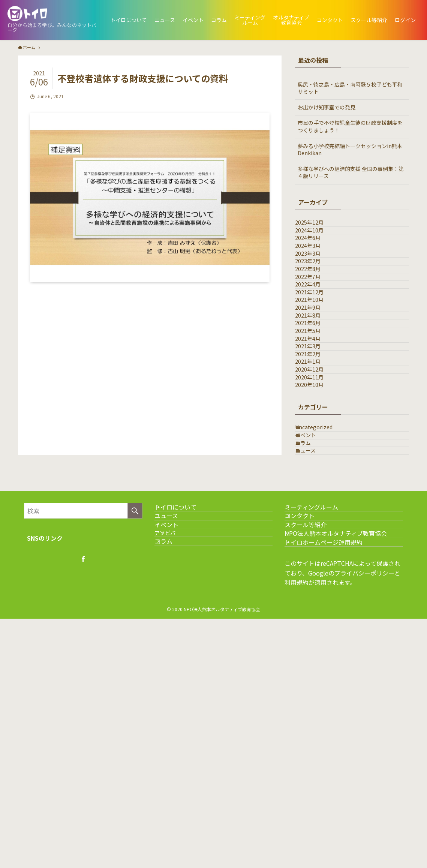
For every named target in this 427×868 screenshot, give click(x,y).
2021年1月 (316, 507)
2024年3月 (316, 273)
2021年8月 (316, 414)
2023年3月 (316, 289)
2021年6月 (316, 429)
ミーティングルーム (320, 716)
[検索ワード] (83, 715)
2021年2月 (316, 492)
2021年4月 (316, 460)
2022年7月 (316, 336)
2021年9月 (316, 398)
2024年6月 (316, 258)
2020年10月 (317, 554)
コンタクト (309, 734)
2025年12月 (317, 226)
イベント (313, 620)
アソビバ (178, 768)
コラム (311, 635)
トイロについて (184, 716)
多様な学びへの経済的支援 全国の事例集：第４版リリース (351, 172)
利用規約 (297, 832)
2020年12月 (317, 523)
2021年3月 (316, 476)
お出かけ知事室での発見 (327, 107)
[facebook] (83, 763)
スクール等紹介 (315, 751)
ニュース (313, 651)
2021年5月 (316, 445)
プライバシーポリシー (364, 822)
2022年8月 (316, 320)
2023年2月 (316, 304)
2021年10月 (317, 382)
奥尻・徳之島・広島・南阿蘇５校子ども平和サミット (350, 88)
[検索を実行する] (135, 715)
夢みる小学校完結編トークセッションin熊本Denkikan (350, 150)
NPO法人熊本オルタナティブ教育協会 (345, 769)
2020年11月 (317, 538)
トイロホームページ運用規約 (333, 787)
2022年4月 (316, 351)
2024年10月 (317, 242)
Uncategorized (322, 604)
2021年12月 (317, 367)
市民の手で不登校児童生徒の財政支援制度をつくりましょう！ (350, 126)
